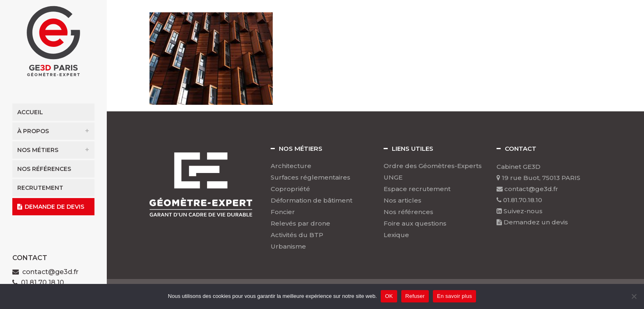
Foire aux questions (415, 224)
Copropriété (290, 189)
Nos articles (402, 201)
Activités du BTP (297, 235)
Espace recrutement (417, 189)
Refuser (415, 296)
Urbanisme (288, 247)
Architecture (291, 166)
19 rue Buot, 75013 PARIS (538, 178)
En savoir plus (454, 296)
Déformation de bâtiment (312, 201)
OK (389, 296)
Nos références (408, 212)
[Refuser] (634, 296)
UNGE (393, 178)
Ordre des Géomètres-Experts (433, 166)
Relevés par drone (300, 224)
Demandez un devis (532, 222)
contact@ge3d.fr (50, 272)
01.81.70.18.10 (519, 200)
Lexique (396, 235)
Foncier (283, 212)
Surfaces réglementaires (310, 178)
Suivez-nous (520, 211)
